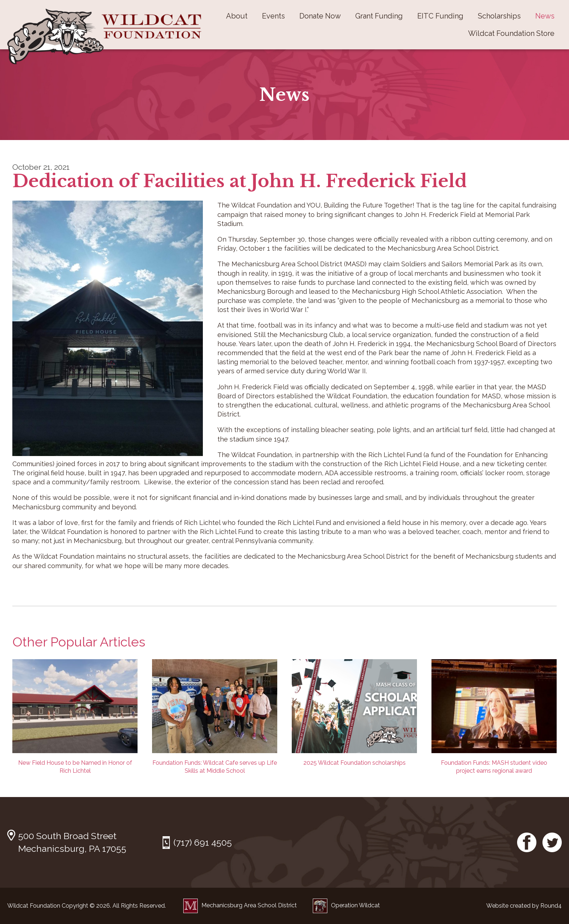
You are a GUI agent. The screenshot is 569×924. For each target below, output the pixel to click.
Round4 (551, 906)
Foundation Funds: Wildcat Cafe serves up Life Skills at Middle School (215, 717)
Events (273, 16)
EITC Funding (440, 16)
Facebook (527, 842)
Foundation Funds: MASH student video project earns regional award (494, 717)
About (237, 16)
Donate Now (320, 16)
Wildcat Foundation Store (511, 33)
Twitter (552, 842)
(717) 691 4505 (203, 842)
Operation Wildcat (346, 905)
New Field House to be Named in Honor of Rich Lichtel (75, 717)
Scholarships (499, 16)
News (545, 16)
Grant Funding (379, 16)
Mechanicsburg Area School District (240, 905)
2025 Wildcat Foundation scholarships (354, 713)
